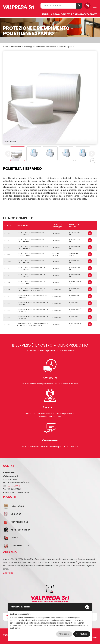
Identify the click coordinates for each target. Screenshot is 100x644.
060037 (7, 296)
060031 (7, 275)
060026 (7, 247)
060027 (7, 240)
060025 (7, 233)
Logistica (16, 514)
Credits (94, 638)
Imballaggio (17, 506)
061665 (7, 310)
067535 (7, 254)
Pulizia (14, 538)
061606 (7, 317)
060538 (7, 324)
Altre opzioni (64, 634)
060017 (7, 282)
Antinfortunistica (21, 530)
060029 (7, 268)
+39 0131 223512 (13, 486)
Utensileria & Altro (21, 546)
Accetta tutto (82, 634)
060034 (7, 261)
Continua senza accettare (20, 614)
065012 (7, 289)
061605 (7, 303)
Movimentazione (19, 522)
